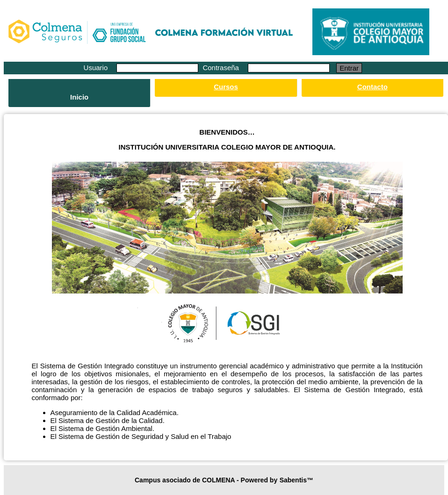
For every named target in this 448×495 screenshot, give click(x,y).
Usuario (97, 68)
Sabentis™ (296, 480)
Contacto (372, 87)
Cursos (226, 87)
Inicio (79, 97)
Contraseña (222, 68)
